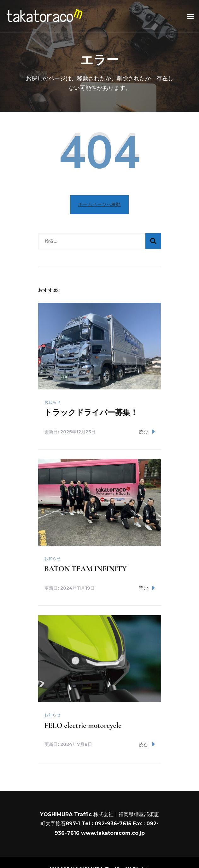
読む (147, 432)
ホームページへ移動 (99, 204)
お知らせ (53, 402)
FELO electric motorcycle (83, 725)
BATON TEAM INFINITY (86, 569)
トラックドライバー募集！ (91, 413)
